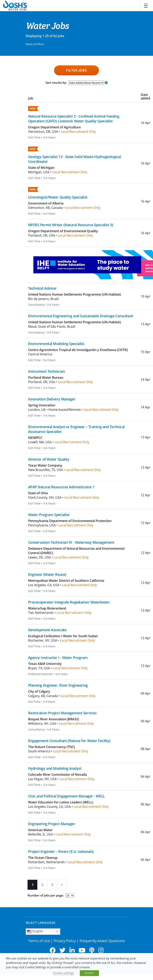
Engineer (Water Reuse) (47, 574)
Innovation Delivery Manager (52, 399)
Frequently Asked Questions (102, 941)
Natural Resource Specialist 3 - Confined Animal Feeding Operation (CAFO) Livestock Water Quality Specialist (74, 119)
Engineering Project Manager (52, 824)
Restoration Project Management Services (62, 713)
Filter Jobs (76, 70)
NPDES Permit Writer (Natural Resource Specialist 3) (71, 225)
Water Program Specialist (49, 515)
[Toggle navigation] (146, 6)
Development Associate (47, 630)
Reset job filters (35, 44)
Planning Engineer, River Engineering (58, 685)
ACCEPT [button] (89, 973)
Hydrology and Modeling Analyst (55, 768)
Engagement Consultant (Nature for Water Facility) (69, 741)
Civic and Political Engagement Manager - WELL (67, 796)
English (35, 932)
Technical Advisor (42, 288)
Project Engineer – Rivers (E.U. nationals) (61, 851)
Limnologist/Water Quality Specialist (58, 197)
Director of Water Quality (49, 459)
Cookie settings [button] (63, 973)
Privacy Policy (65, 941)
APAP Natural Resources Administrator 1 (61, 487)
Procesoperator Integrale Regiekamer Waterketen (69, 602)
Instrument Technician (46, 371)
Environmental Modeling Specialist (56, 344)
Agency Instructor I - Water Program (58, 658)
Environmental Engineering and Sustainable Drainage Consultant (81, 316)
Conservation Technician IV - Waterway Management (71, 542)
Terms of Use (39, 941)
